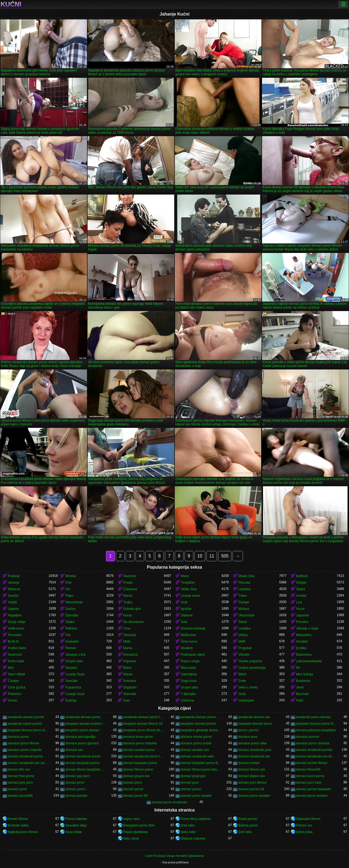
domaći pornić (191, 789)
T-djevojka (188, 694)
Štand (243, 622)
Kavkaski (72, 642)
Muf (11, 668)
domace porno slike (252, 743)
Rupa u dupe (190, 661)
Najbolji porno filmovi (23, 832)
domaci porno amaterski (169, 802)
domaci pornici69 (20, 796)
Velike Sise (189, 589)
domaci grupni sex (136, 776)
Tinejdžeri (188, 583)
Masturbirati (74, 602)
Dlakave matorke (193, 839)
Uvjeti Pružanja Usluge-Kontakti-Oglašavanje (174, 856)
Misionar (14, 589)
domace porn (248, 737)
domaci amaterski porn (255, 750)
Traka (242, 596)
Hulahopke (246, 700)
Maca (185, 576)
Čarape (244, 602)
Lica (299, 602)
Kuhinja (71, 700)
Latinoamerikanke (309, 661)
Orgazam (130, 687)
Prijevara (130, 661)
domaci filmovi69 (308, 769)
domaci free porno (21, 776)
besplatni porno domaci (82, 730)
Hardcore (130, 576)
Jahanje (14, 583)
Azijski (13, 602)
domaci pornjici (76, 796)
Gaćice (70, 609)
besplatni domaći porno (255, 724)
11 (212, 556)
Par (68, 635)
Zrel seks (245, 832)
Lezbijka (244, 628)
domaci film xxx (19, 769)
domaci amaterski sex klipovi (316, 756)
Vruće (300, 609)
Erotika (301, 648)
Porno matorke (76, 819)
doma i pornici (249, 730)
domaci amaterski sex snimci (28, 763)
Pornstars (15, 635)
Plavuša (244, 583)
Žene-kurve (189, 642)
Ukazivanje (246, 615)
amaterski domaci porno (83, 717)
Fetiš (300, 700)
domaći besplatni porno (82, 763)
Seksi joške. (305, 832)
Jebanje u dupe (307, 628)
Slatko (70, 622)
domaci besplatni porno (140, 763)
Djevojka (72, 615)
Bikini (242, 674)
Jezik (242, 694)
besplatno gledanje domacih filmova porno (201, 730)
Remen (71, 648)
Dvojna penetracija (252, 668)
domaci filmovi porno (138, 769)
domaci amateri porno (139, 750)
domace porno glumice (82, 743)
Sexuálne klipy (76, 825)
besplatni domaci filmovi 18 (143, 724)
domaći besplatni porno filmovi (201, 763)
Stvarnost (15, 655)
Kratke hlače (17, 648)
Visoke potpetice (250, 661)
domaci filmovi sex (252, 769)
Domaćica (130, 655)
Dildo (127, 642)
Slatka (301, 589)
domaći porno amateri (312, 796)
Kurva (127, 615)
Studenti (187, 648)
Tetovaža (130, 635)
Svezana (130, 681)
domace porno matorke (140, 743)
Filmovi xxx (304, 825)
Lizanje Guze (75, 674)
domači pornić (133, 789)
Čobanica (130, 589)
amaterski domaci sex (254, 717)
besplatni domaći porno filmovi (316, 724)
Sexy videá (73, 832)
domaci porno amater (196, 796)
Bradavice (303, 681)
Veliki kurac (16, 628)
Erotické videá (18, 825)
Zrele (242, 681)
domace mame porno (196, 737)
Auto (127, 700)
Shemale (130, 694)
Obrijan (301, 583)
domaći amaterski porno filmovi (144, 756)
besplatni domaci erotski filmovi (86, 724)
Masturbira (304, 635)
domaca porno (18, 737)
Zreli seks (188, 825)
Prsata (128, 583)
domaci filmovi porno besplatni (201, 769)
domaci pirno (75, 783)
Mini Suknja (305, 674)
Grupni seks (74, 661)
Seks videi (188, 832)
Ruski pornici (248, 819)
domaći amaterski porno (25, 756)
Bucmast (303, 694)
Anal (184, 602)
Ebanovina (304, 655)
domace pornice (308, 737)
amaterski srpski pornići (25, 724)
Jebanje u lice (75, 655)
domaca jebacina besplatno (316, 730)
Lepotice (244, 589)
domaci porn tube (309, 783)
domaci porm (133, 783)
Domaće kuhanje (193, 628)
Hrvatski (302, 642)
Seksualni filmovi (308, 819)
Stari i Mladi (16, 674)
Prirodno (302, 622)
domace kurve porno (138, 737)
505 (225, 556)
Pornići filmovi (18, 819)
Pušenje (14, 576)
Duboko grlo (132, 609)
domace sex (74, 750)
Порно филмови (136, 832)
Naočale (71, 681)
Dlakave (187, 615)
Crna (127, 628)
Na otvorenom (133, 622)
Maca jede (188, 668)
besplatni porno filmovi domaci (144, 730)
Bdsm (127, 668)
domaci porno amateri (254, 796)
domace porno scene (196, 743)
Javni (300, 687)
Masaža (71, 668)
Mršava (244, 609)
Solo (184, 622)
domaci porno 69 (135, 796)
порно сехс (132, 819)
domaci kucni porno (310, 776)
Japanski (303, 615)
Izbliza (243, 635)
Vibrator (244, 655)
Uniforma (187, 700)
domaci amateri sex (195, 750)
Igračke (186, 609)
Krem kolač (16, 661)
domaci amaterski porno (83, 756)
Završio (13, 596)
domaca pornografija (80, 737)
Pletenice (15, 694)
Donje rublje (17, 622)
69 (298, 668)
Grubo (12, 700)
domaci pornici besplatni (314, 789)
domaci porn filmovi (252, 783)
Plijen (69, 596)
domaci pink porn (20, 783)
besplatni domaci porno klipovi (28, 730)
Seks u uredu (248, 687)
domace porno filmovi (23, 743)
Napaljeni (15, 615)
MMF (242, 642)
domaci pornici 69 (251, 789)
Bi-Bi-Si (13, 642)
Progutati (245, 648)
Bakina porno (248, 825)
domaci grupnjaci (193, 776)
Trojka (128, 602)
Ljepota (13, 609)
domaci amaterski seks (197, 756)
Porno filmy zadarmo (196, 819)
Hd (67, 589)
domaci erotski (249, 763)
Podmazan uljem (193, 655)
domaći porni (17, 789)
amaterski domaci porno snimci (201, 717)
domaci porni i (76, 789)
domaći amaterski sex (254, 756)
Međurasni (188, 635)
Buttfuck (302, 576)
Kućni (11, 4)
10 (200, 556)
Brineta (71, 576)
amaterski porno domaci (314, 717)
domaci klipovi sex (252, 776)
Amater (301, 596)
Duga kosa (189, 681)
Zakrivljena (189, 674)
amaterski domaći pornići (26, 717)
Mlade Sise (246, 576)
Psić (69, 583)
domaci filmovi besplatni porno (86, 769)
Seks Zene (131, 839)
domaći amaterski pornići (314, 750)
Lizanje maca (190, 596)
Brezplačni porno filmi (139, 825)
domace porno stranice (313, 743)
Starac (128, 674)
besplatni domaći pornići (198, 724)
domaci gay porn (78, 776)
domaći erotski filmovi (312, 763)
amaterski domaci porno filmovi (144, 717)
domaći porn (190, 783)
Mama (128, 596)
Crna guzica (17, 687)
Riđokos (71, 628)
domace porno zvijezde (25, 750)
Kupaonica (73, 687)
